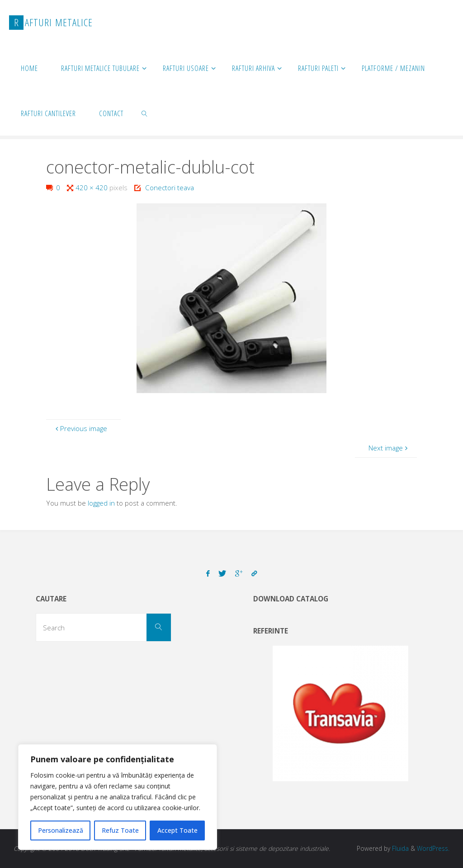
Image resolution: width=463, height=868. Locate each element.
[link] (145, 113)
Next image (389, 448)
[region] (118, 797)
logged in (101, 503)
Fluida (399, 848)
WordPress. (433, 848)
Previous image (80, 428)
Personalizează (61, 830)
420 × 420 (92, 188)
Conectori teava (170, 188)
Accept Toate (177, 830)
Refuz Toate (120, 830)
